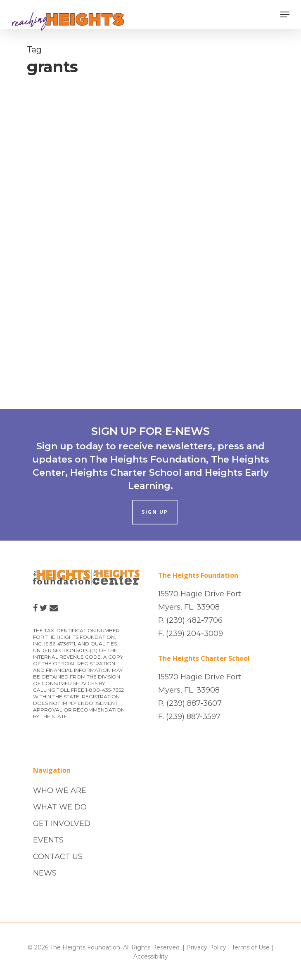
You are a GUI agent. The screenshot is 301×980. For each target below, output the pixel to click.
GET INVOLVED (62, 823)
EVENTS (48, 840)
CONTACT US (58, 857)
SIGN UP (155, 512)
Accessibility (151, 956)
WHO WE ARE (60, 790)
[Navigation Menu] (285, 14)
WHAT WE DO (60, 807)
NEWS (45, 873)
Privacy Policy (206, 947)
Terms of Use (251, 947)
